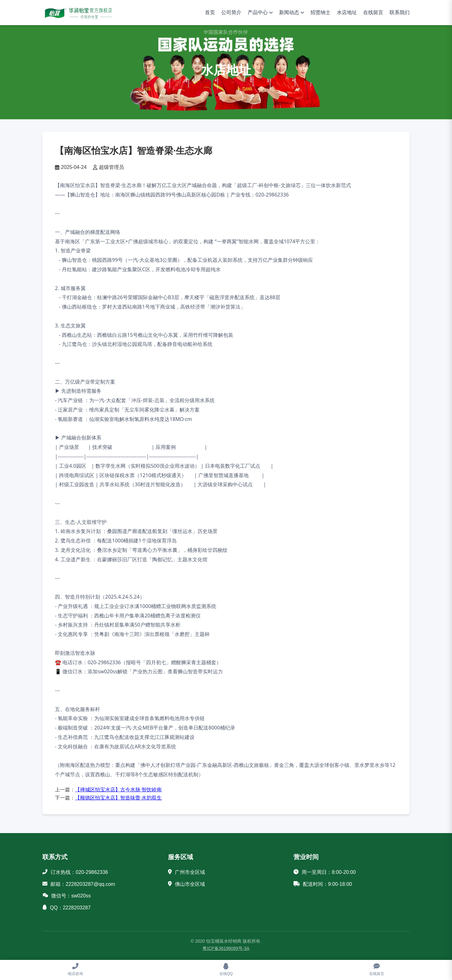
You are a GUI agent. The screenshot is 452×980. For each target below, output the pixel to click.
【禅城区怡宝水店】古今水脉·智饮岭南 (118, 790)
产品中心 (258, 12)
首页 (210, 12)
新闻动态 (289, 12)
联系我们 (400, 12)
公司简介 (231, 12)
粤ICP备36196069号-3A (226, 948)
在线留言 (373, 12)
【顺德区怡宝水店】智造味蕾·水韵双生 (118, 798)
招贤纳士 (320, 12)
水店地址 (347, 12)
